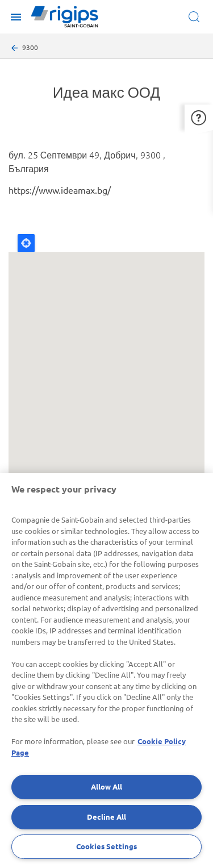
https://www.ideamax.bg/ (60, 190)
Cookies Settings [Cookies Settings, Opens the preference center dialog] (106, 846)
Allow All (106, 786)
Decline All (106, 817)
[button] (199, 117)
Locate (26, 243)
